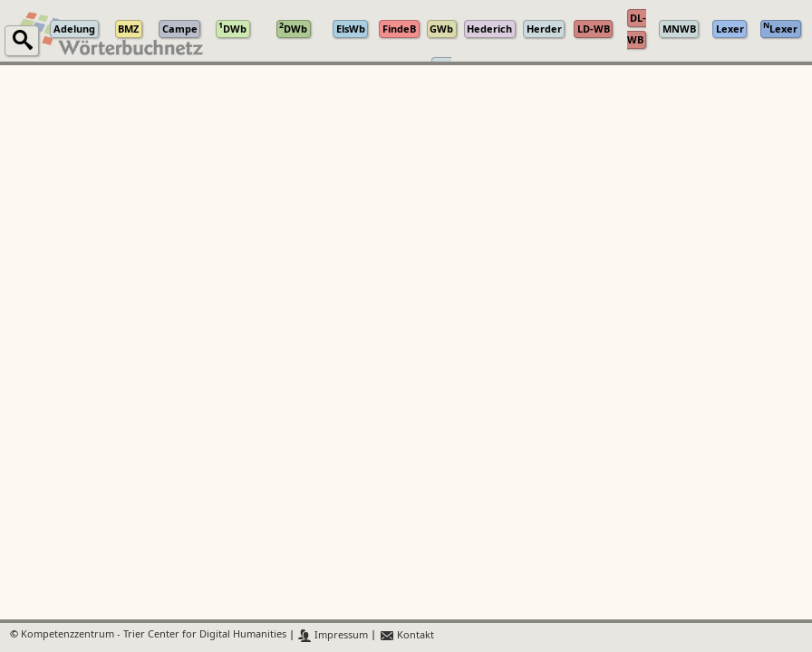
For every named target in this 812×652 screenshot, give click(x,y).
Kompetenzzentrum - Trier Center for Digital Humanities (154, 635)
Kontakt (406, 635)
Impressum (333, 635)
